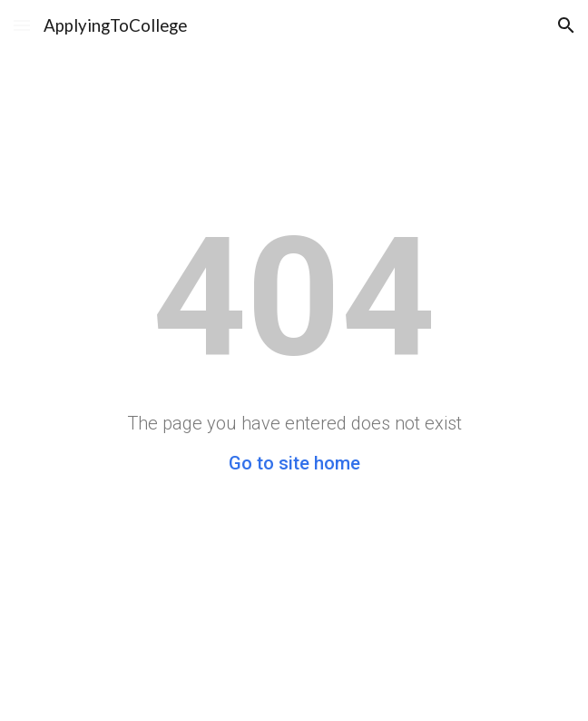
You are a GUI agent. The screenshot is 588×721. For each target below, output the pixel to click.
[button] (22, 25)
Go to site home (294, 463)
